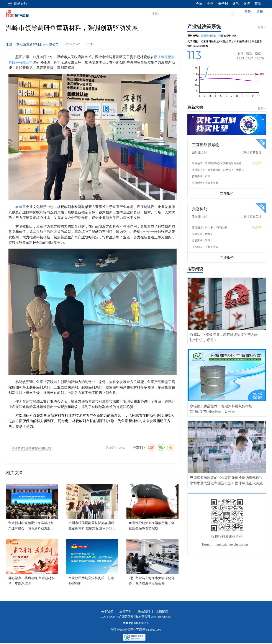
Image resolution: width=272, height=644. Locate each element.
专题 (210, 4)
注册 (260, 12)
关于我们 (107, 612)
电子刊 (223, 4)
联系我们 (144, 612)
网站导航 (18, 4)
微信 (236, 4)
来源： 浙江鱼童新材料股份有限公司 (32, 44)
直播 (258, 4)
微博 (247, 4)
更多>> (262, 108)
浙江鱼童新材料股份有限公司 (31, 448)
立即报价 (227, 193)
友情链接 (162, 612)
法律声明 (125, 612)
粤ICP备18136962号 (136, 623)
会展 (199, 4)
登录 (248, 12)
